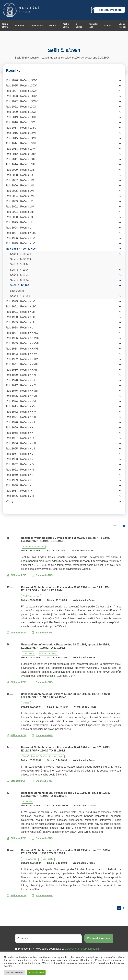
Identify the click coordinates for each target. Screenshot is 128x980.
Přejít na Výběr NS (110, 10)
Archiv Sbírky (66, 25)
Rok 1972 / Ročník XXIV (21, 412)
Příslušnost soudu (31, 596)
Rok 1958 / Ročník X (19, 485)
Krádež (26, 703)
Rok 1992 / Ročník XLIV (21, 307)
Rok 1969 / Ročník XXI (20, 428)
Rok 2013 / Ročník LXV (20, 149)
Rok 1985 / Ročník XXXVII (22, 343)
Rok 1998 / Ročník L (19, 228)
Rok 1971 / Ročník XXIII (21, 417)
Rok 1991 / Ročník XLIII (21, 312)
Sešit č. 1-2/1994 (21, 254)
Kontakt (108, 25)
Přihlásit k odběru (99, 938)
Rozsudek (27, 802)
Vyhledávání (37, 25)
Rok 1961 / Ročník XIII (20, 470)
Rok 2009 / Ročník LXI (20, 170)
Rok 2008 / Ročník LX (20, 175)
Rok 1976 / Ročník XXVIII (22, 391)
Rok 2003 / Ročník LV (19, 201)
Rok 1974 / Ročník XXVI (21, 401)
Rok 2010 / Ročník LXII (20, 164)
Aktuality (19, 25)
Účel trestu (48, 859)
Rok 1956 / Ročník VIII (20, 496)
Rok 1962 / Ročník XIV (20, 464)
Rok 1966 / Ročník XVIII (21, 443)
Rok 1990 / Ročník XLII (20, 317)
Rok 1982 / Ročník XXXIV (22, 359)
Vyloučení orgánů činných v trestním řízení (43, 756)
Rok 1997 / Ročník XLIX (21, 233)
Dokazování (28, 653)
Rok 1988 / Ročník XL (20, 328)
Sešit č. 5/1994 (19, 275)
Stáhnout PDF (16, 575)
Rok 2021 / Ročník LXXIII (22, 107)
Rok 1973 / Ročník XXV (21, 406)
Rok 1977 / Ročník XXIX (21, 385)
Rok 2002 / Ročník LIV (20, 207)
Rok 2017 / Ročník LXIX (21, 128)
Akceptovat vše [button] (36, 973)
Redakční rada (93, 25)
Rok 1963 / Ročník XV (20, 459)
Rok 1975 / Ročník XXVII (21, 396)
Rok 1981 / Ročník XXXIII (22, 364)
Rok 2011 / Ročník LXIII (21, 159)
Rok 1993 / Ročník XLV (20, 301)
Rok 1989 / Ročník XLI (20, 322)
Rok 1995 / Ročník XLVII (21, 243)
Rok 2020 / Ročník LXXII (21, 112)
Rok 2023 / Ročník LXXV (21, 96)
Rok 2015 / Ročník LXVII (21, 138)
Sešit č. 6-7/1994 (21, 259)
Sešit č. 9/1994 (20, 285)
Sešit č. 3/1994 (19, 264)
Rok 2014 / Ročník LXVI (21, 143)
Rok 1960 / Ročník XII (20, 475)
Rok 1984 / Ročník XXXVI (22, 349)
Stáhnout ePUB (42, 575)
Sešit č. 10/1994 (20, 296)
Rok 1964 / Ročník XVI (20, 454)
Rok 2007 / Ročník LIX (20, 180)
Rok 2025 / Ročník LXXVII (22, 86)
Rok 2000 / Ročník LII (19, 217)
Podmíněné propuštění (33, 547)
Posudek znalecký (48, 653)
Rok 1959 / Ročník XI (19, 480)
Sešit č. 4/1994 (19, 270)
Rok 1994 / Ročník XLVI (21, 249)
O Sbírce (79, 25)
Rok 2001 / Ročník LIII (20, 212)
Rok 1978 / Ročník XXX (21, 380)
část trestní (17, 291)
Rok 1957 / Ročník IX (19, 491)
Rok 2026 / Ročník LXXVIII (23, 80)
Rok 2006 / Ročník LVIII (21, 186)
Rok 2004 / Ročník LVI (20, 196)
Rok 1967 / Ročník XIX (20, 438)
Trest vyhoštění (30, 859)
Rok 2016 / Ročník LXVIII (22, 133)
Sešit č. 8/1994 (19, 280)
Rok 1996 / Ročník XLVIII (22, 238)
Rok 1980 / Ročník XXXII (21, 370)
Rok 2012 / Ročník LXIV (21, 154)
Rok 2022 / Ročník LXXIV (22, 101)
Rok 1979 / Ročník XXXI (21, 375)
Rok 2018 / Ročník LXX (20, 122)
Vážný (10, 501)
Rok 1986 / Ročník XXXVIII (23, 338)
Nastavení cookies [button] (15, 973)
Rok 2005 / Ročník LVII (20, 191)
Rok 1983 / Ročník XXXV (22, 354)
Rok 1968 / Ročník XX (20, 433)
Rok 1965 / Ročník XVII (20, 449)
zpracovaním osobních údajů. (82, 949)
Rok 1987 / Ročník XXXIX (22, 333)
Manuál (53, 25)
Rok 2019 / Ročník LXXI (21, 117)
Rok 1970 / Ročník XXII (20, 422)
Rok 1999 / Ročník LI (19, 222)
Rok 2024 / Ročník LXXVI (22, 91)
